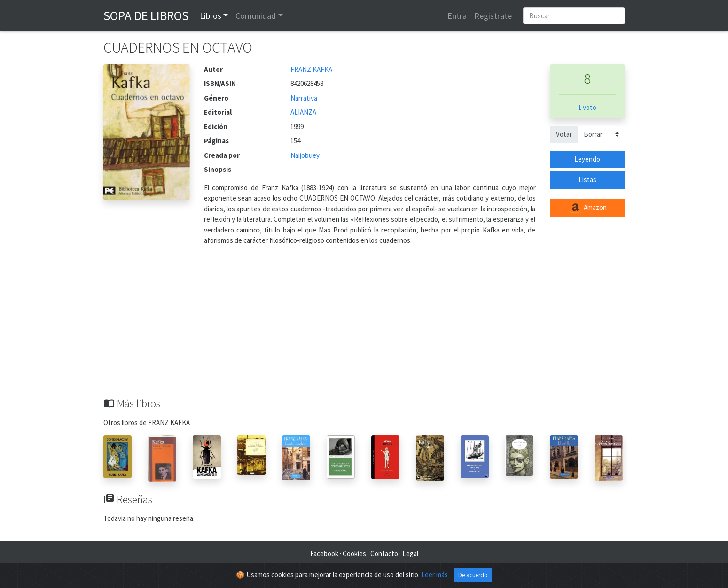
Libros (211, 16)
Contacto (384, 553)
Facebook (324, 553)
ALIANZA (303, 112)
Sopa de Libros (146, 15)
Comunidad (256, 16)
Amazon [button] (587, 208)
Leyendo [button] (587, 159)
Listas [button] (587, 180)
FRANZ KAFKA (311, 69)
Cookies (354, 553)
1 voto (587, 107)
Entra (457, 16)
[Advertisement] (364, 327)
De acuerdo (473, 575)
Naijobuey (305, 155)
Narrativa (304, 98)
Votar (564, 134)
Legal (410, 553)
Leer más (434, 575)
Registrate (493, 16)
